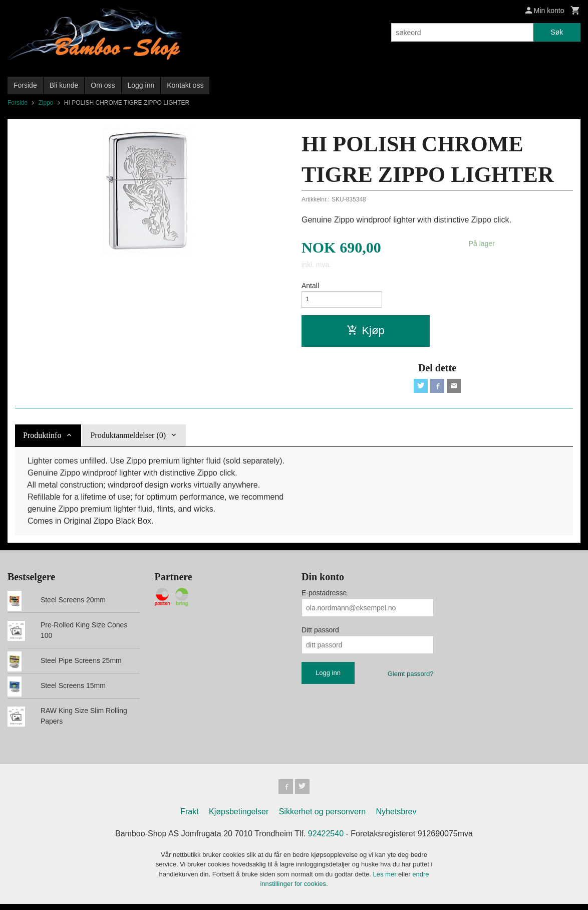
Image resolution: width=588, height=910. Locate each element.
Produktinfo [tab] (42, 440)
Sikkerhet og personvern (322, 818)
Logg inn (141, 85)
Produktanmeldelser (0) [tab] (128, 440)
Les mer (386, 880)
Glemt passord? (411, 678)
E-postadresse (324, 597)
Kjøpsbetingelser (239, 818)
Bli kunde (64, 85)
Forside (25, 85)
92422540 (326, 840)
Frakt (189, 818)
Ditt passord (320, 634)
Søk (557, 32)
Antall (310, 286)
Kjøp (365, 333)
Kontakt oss (185, 85)
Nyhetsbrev (396, 818)
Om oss (103, 85)
